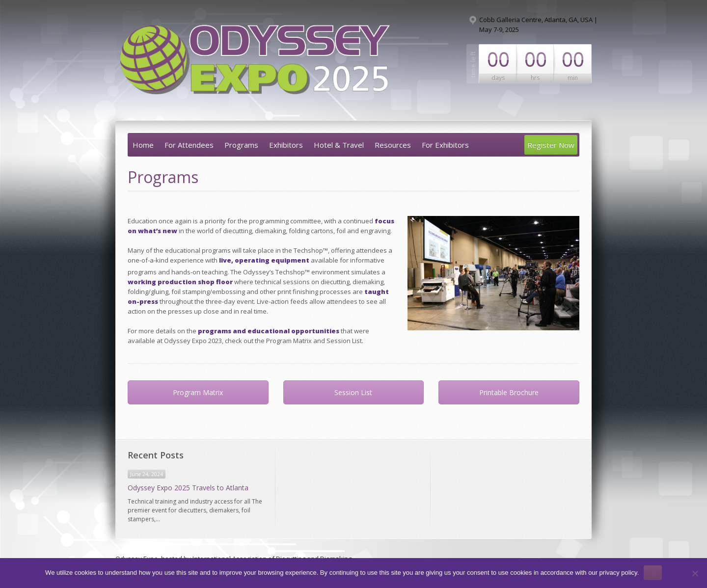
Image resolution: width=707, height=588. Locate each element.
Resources (393, 145)
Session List (353, 392)
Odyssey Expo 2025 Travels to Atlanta (188, 488)
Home (143, 145)
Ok (653, 573)
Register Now (551, 145)
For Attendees (189, 145)
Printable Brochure (509, 392)
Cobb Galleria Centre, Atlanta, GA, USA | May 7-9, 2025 (538, 25)
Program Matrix (198, 392)
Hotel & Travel (339, 145)
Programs (241, 145)
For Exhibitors (445, 145)
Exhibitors (286, 145)
